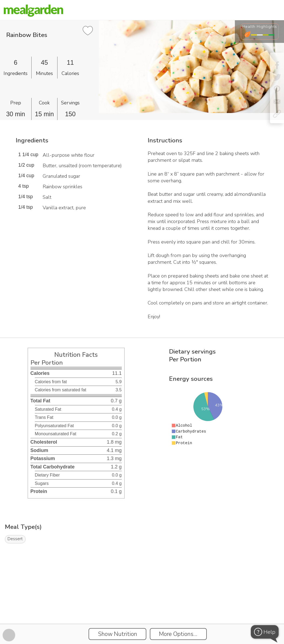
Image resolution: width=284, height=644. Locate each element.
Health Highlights (260, 26)
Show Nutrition (118, 634)
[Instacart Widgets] (142, 605)
